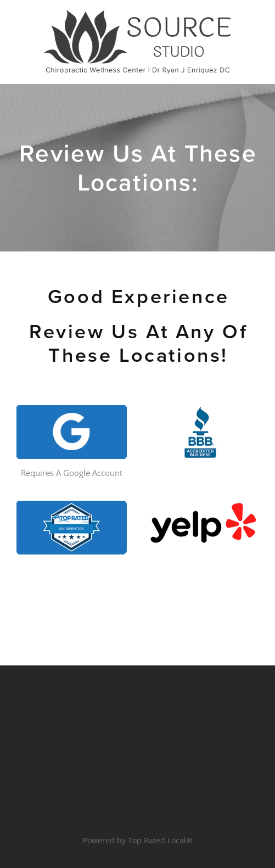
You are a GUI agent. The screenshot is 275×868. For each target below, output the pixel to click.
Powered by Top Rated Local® (138, 840)
